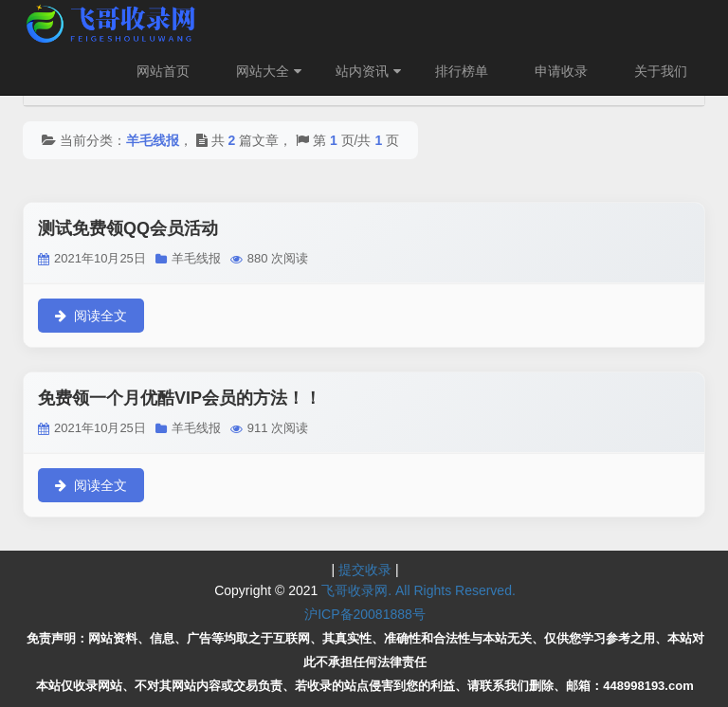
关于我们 (661, 71)
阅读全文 (91, 316)
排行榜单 (462, 71)
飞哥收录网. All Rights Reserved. (419, 590)
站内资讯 (371, 71)
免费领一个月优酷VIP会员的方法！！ (180, 398)
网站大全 (271, 71)
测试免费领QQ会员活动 (128, 228)
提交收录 (365, 570)
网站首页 (163, 71)
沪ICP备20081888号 (365, 614)
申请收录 (561, 71)
